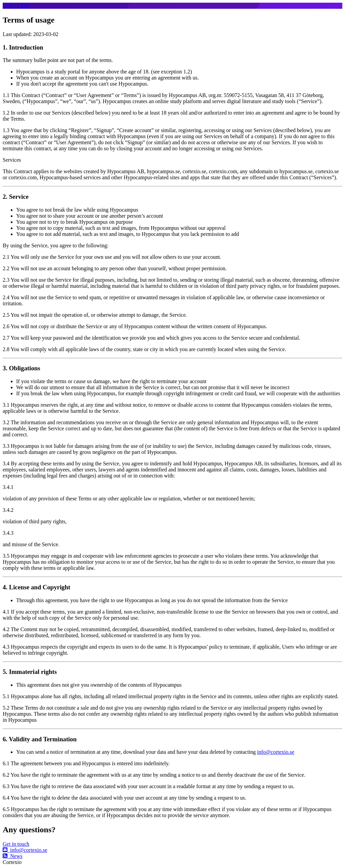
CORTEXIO (16, 6)
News (12, 856)
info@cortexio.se (276, 752)
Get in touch (16, 844)
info (25, 850)
